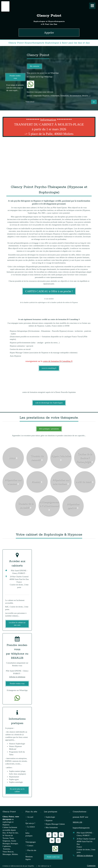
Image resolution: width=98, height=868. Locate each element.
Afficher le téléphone (17, 677)
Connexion (91, 866)
